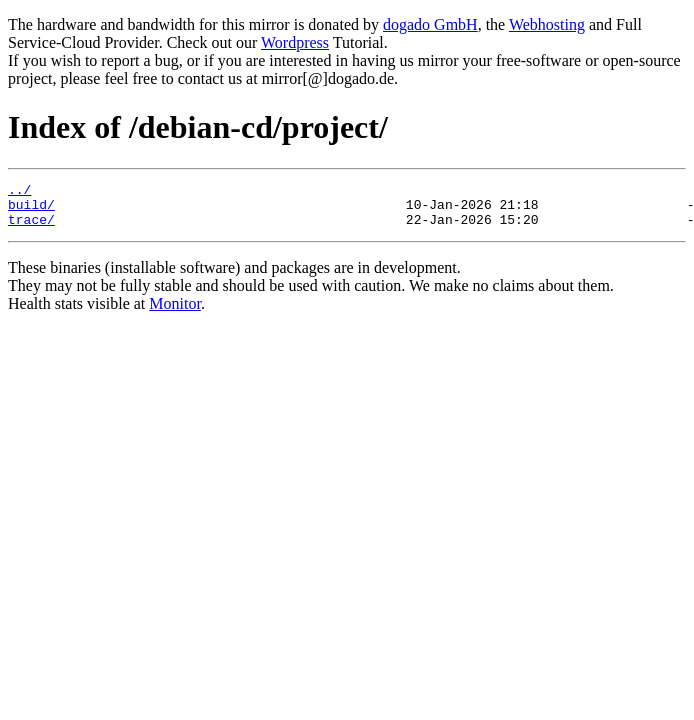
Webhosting (547, 24)
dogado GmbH (430, 24)
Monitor (175, 312)
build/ (31, 210)
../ (19, 192)
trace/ (31, 228)
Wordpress (295, 42)
